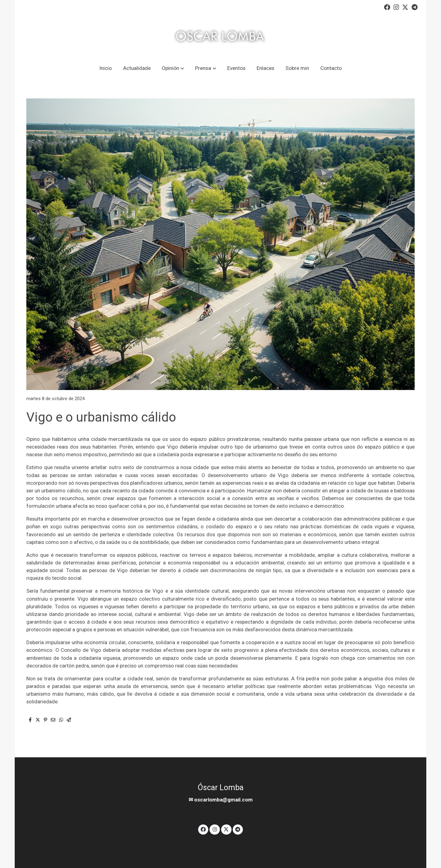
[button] (173, 68)
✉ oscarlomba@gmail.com (221, 800)
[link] (221, 36)
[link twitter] (405, 7)
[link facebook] (387, 7)
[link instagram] (396, 7)
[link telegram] (415, 7)
